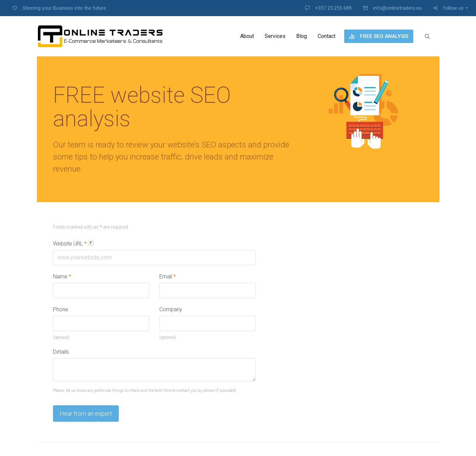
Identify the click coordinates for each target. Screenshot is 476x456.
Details (61, 352)
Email (168, 277)
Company (171, 309)
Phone (61, 309)
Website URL (73, 243)
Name (62, 277)
